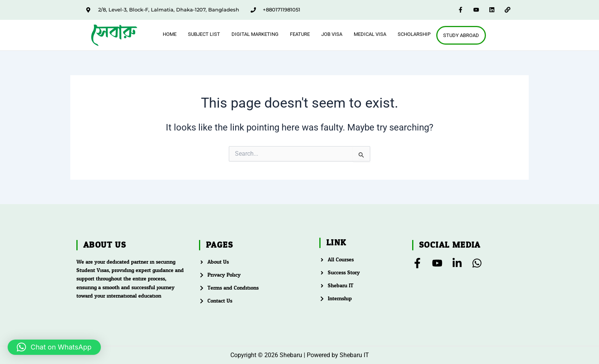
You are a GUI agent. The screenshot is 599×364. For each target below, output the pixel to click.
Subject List (204, 34)
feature (300, 34)
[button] (54, 347)
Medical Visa (370, 34)
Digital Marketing (255, 34)
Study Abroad (461, 35)
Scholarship (414, 34)
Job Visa (332, 34)
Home (170, 34)
